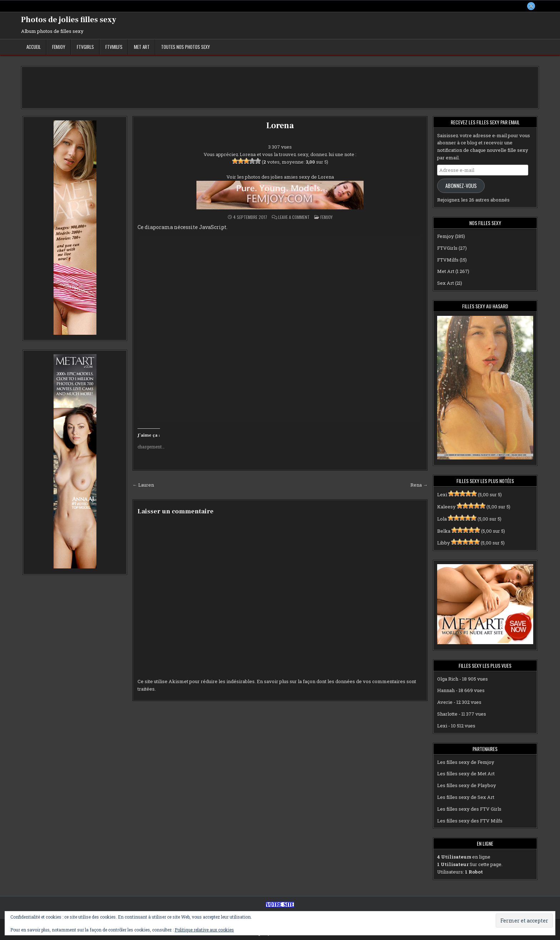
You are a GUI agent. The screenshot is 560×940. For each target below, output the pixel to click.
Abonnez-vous (461, 186)
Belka (444, 531)
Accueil (34, 47)
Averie (445, 702)
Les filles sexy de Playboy (467, 785)
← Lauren (143, 485)
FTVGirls (85, 47)
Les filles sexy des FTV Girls (469, 809)
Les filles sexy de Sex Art (466, 797)
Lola (442, 519)
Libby (444, 543)
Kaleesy (446, 507)
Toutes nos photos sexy (186, 47)
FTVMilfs (114, 47)
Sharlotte (447, 714)
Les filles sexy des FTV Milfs (470, 821)
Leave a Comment (294, 217)
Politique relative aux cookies (204, 930)
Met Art (142, 47)
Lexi (442, 494)
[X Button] (531, 6)
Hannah (446, 691)
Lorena (280, 126)
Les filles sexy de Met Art (466, 774)
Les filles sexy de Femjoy (466, 762)
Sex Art (446, 283)
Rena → (419, 485)
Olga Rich (448, 679)
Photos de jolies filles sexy (69, 20)
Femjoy (59, 47)
